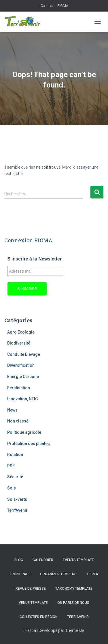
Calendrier (43, 560)
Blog (19, 560)
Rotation (15, 455)
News (12, 410)
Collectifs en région (39, 617)
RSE (11, 466)
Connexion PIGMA (54, 6)
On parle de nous (73, 603)
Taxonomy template (74, 589)
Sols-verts (17, 499)
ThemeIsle (74, 630)
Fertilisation (19, 388)
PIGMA (93, 574)
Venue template (33, 603)
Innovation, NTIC (22, 399)
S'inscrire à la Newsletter (34, 259)
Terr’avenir (78, 617)
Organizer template (59, 574)
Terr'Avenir (17, 510)
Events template (78, 560)
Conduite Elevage (24, 354)
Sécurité (15, 477)
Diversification (21, 365)
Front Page (20, 574)
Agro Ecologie (21, 332)
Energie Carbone (23, 377)
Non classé (18, 421)
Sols (12, 488)
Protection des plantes (29, 444)
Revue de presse (31, 589)
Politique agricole (24, 432)
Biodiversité (19, 343)
